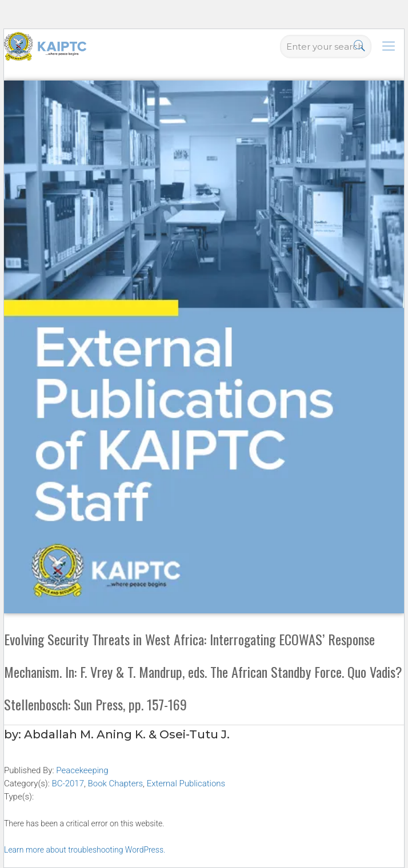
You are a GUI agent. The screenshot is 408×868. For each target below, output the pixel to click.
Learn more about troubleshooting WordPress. (85, 850)
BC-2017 (68, 783)
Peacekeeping (82, 770)
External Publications (186, 783)
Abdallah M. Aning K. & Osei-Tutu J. (127, 734)
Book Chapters (116, 783)
